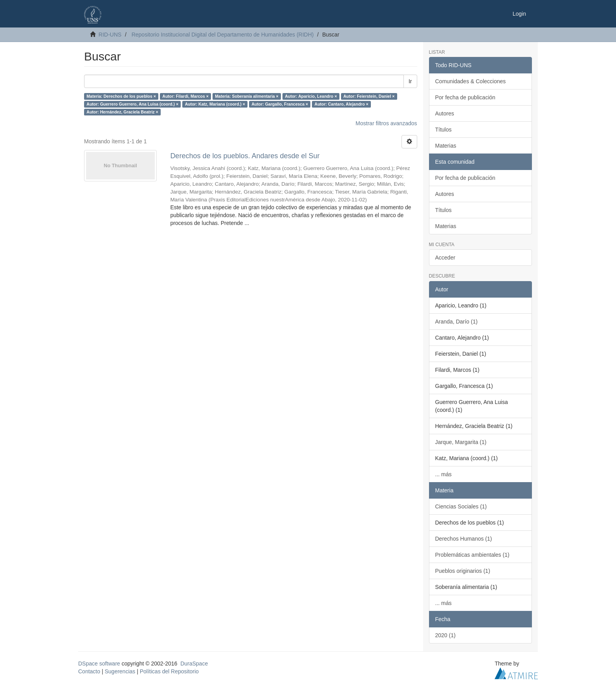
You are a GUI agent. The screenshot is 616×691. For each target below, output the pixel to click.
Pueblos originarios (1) (463, 571)
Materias (446, 146)
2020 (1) (445, 635)
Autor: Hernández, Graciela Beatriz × (122, 112)
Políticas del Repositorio (169, 671)
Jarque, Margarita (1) (461, 442)
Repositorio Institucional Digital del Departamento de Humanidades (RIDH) (223, 35)
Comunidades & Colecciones (471, 81)
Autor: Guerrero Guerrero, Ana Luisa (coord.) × (132, 104)
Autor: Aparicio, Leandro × (311, 96)
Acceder (445, 258)
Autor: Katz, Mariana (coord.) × (215, 104)
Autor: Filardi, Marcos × (185, 96)
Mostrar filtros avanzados (386, 123)
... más (444, 474)
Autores (445, 113)
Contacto (89, 671)
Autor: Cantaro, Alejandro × (342, 104)
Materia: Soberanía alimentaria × (247, 96)
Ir (410, 81)
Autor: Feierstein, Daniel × (369, 96)
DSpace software (99, 664)
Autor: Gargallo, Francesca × (280, 104)
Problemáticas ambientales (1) (472, 555)
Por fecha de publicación (465, 97)
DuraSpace (194, 664)
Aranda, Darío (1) (456, 322)
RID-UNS (110, 35)
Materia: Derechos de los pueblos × (121, 96)
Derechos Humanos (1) (464, 539)
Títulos (444, 130)
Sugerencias (120, 671)
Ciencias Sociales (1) (461, 506)
